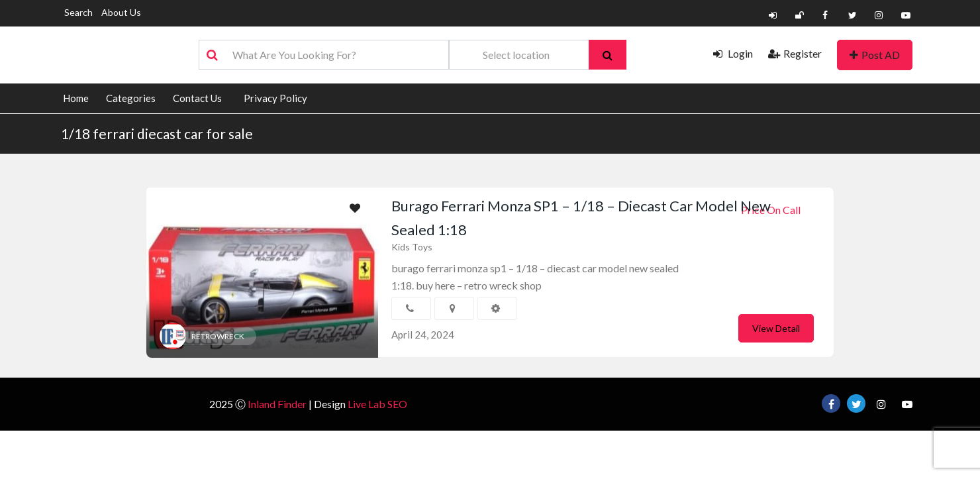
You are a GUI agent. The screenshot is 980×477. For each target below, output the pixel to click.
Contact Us (197, 98)
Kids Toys (412, 247)
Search (78, 12)
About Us (121, 12)
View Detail (776, 328)
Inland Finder (277, 404)
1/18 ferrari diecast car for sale (157, 133)
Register (795, 53)
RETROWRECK (218, 336)
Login (733, 53)
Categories (131, 98)
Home (76, 98)
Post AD (875, 55)
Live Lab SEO (377, 404)
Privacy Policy (275, 98)
